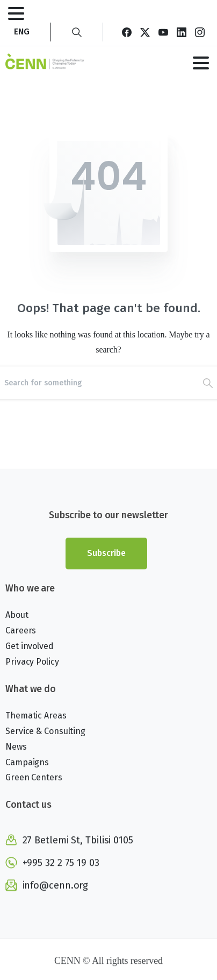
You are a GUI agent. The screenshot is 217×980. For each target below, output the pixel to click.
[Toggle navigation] (16, 13)
